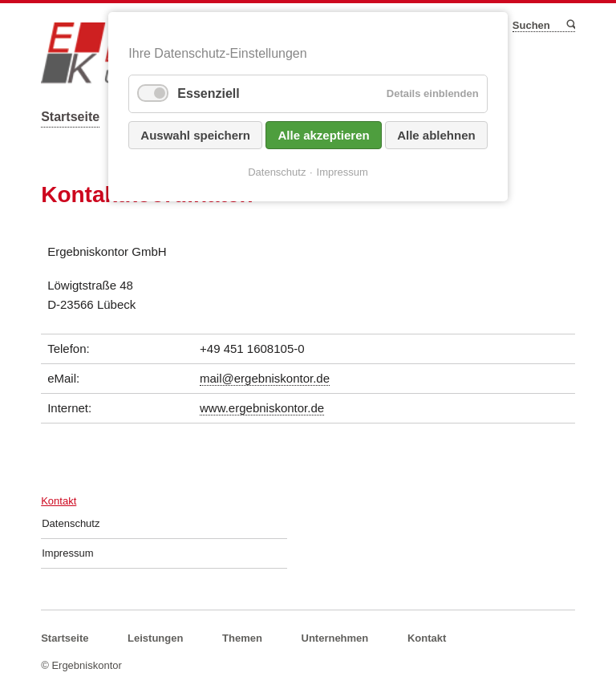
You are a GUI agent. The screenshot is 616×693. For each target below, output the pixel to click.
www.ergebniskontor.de (262, 408)
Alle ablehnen (436, 135)
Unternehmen (335, 638)
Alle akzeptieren (323, 135)
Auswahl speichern (195, 135)
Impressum (67, 553)
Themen (242, 638)
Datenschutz (71, 523)
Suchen (570, 25)
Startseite (70, 117)
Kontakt (59, 501)
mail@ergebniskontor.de (265, 378)
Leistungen (155, 638)
